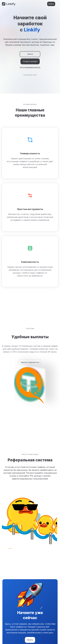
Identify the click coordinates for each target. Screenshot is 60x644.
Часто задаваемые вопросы (30, 67)
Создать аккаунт (30, 61)
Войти (51, 4)
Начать (30, 640)
